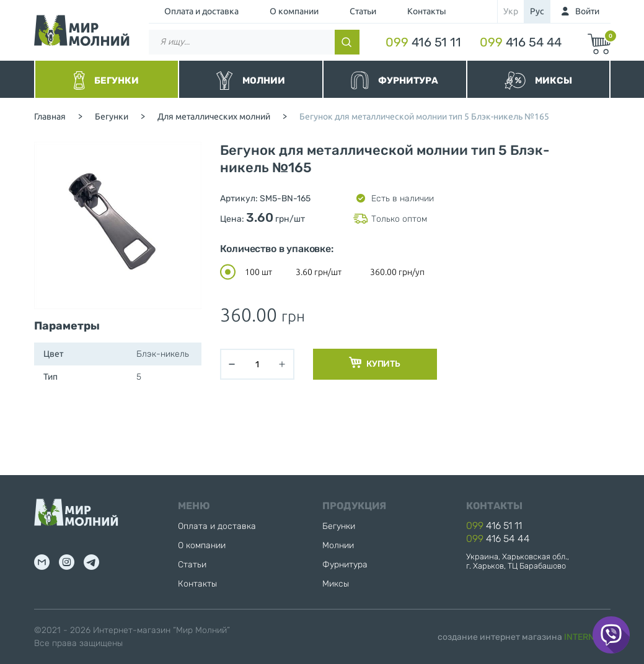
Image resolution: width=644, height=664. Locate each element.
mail (42, 562)
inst (67, 562)
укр (511, 11)
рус (537, 11)
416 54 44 (521, 42)
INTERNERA (587, 637)
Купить (375, 363)
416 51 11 (423, 42)
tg (91, 562)
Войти (587, 11)
